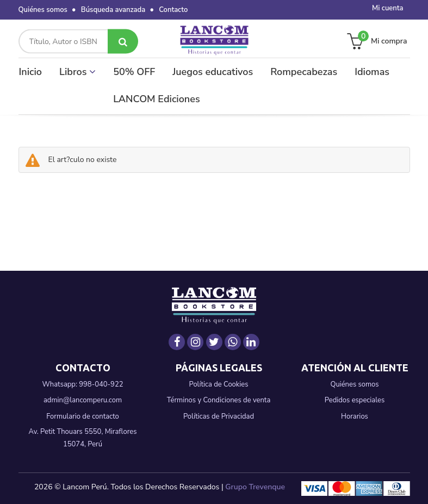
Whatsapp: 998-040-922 (83, 384)
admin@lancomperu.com (83, 400)
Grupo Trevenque (255, 487)
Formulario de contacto (83, 416)
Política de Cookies (218, 384)
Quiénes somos (43, 10)
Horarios (355, 416)
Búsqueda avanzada (113, 10)
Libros (77, 72)
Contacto (173, 10)
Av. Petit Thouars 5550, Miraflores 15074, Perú (83, 438)
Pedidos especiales (355, 400)
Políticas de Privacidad (219, 416)
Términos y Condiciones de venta (219, 400)
